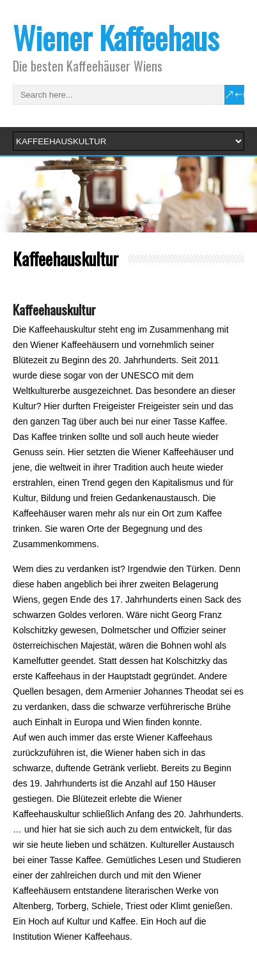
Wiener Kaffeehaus (116, 37)
